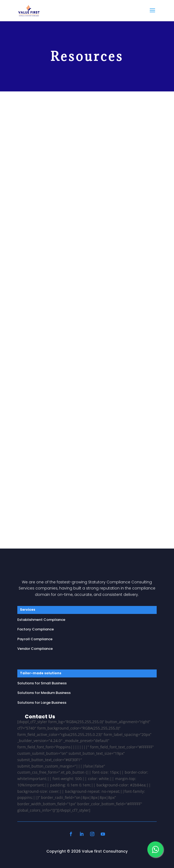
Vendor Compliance (35, 649)
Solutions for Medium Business (44, 693)
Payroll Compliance (35, 639)
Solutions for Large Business (42, 703)
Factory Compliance (36, 629)
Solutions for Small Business (42, 683)
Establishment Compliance (41, 620)
